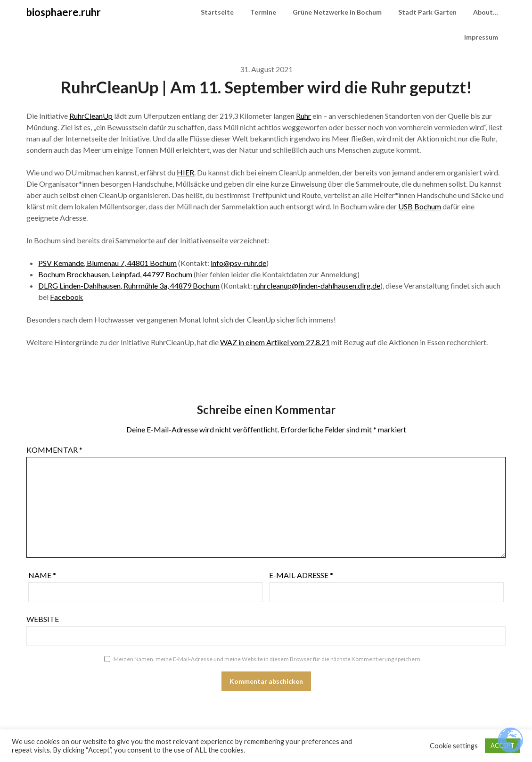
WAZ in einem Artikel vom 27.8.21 (275, 342)
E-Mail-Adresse (301, 575)
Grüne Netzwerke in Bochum (337, 12)
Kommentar (54, 450)
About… (486, 12)
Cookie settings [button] (454, 746)
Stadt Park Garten (427, 12)
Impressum (481, 37)
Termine (263, 12)
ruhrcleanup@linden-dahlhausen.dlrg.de (317, 286)
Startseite (217, 12)
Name (42, 575)
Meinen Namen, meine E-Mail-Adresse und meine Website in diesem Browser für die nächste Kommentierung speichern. (268, 659)
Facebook (66, 297)
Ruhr (303, 116)
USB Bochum (420, 206)
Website (43, 619)
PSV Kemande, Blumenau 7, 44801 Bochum (107, 263)
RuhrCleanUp (91, 116)
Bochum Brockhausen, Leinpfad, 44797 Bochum (115, 274)
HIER (185, 172)
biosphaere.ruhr (64, 12)
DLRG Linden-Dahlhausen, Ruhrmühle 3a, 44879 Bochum (129, 286)
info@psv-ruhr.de (238, 263)
